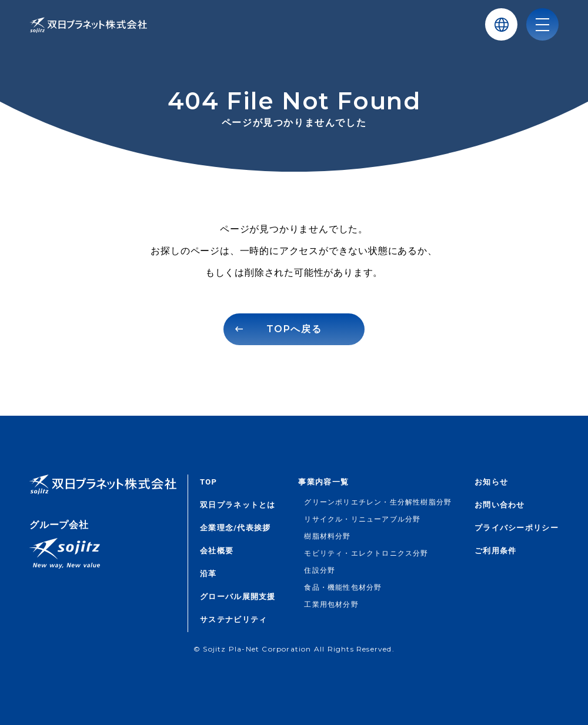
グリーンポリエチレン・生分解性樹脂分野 (378, 502)
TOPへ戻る (294, 329)
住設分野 (320, 570)
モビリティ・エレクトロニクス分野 (366, 553)
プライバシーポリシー (517, 528)
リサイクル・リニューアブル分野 (362, 519)
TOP (208, 482)
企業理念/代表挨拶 (235, 528)
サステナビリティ (233, 619)
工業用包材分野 (331, 604)
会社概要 (217, 551)
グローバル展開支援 (238, 597)
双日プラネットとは (238, 505)
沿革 (208, 574)
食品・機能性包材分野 (343, 587)
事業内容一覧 (323, 482)
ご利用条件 (496, 551)
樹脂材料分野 (327, 536)
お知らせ (491, 482)
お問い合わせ (500, 505)
